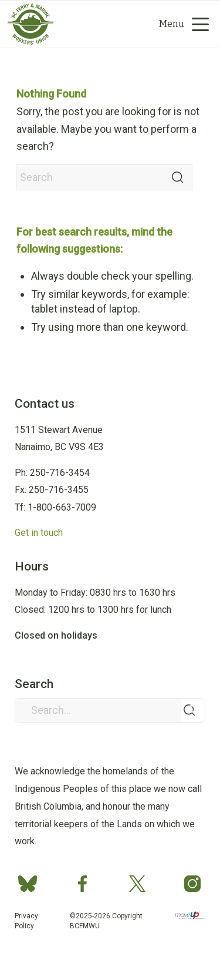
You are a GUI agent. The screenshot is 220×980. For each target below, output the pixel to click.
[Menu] (180, 24)
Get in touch (39, 533)
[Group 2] (89, 24)
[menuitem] (119, 24)
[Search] (98, 24)
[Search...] (110, 710)
